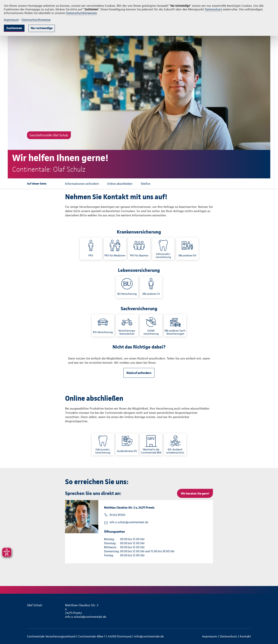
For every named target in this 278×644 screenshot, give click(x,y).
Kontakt (245, 636)
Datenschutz (213, 9)
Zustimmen (14, 28)
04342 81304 (117, 515)
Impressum (11, 20)
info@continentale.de (149, 636)
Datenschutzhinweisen (82, 13)
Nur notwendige (42, 28)
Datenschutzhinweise (36, 20)
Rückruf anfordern (139, 373)
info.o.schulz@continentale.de (129, 522)
